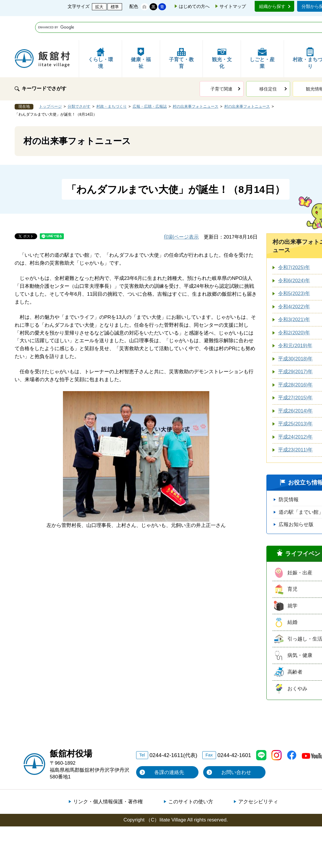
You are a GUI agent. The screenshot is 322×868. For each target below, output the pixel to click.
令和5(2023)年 (294, 269)
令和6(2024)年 (294, 257)
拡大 (99, 7)
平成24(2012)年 (295, 413)
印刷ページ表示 (181, 213)
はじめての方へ (194, 6)
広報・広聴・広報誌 (150, 83)
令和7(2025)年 (294, 243)
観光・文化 (222, 34)
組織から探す (272, 6)
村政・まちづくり (112, 83)
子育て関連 (221, 65)
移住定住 (268, 65)
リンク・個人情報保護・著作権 (108, 778)
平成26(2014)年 (295, 387)
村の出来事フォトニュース (196, 83)
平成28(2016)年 (295, 361)
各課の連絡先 (169, 748)
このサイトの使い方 (191, 778)
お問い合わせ (236, 748)
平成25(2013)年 (295, 400)
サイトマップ (233, 6)
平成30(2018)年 (295, 335)
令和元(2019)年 (295, 322)
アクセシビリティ (258, 778)
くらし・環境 (101, 34)
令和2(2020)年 (294, 309)
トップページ (50, 83)
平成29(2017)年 (295, 348)
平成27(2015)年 (295, 374)
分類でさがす (79, 83)
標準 (115, 7)
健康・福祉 (141, 34)
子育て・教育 (181, 34)
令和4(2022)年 (294, 283)
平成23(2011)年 (295, 426)
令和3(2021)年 (294, 296)
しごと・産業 (262, 34)
